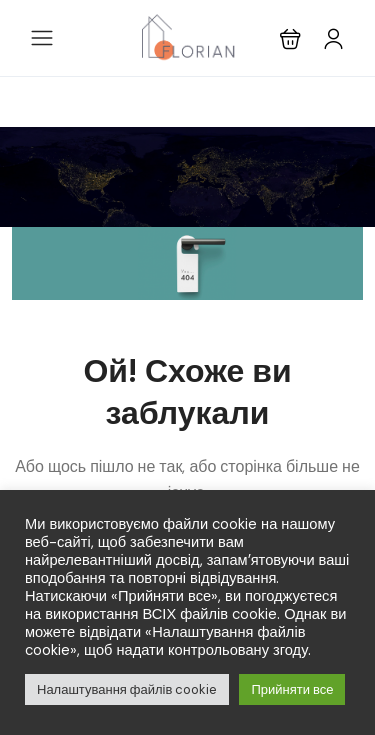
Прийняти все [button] (292, 689)
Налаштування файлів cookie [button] (127, 689)
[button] (290, 38)
